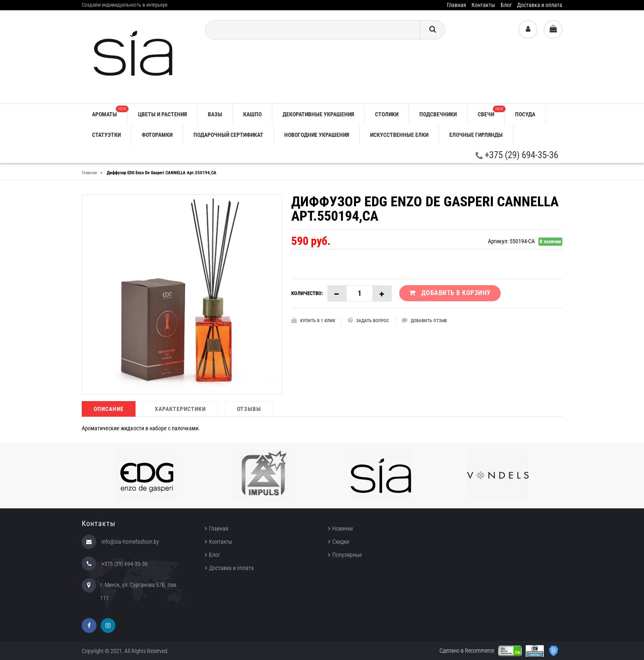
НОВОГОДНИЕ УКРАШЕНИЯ (317, 135)
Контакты (483, 5)
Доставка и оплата (540, 5)
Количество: (307, 293)
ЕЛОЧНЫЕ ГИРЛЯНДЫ (476, 135)
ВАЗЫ (215, 114)
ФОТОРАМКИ (157, 135)
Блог (506, 5)
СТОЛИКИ (387, 114)
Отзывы (249, 409)
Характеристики (180, 409)
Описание (109, 409)
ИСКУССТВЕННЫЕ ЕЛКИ (399, 135)
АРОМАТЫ (110, 112)
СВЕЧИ (491, 112)
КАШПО (252, 114)
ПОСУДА (525, 114)
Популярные (347, 555)
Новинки (343, 528)
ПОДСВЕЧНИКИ (438, 114)
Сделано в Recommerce (467, 651)
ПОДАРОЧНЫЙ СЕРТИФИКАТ (228, 135)
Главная (457, 5)
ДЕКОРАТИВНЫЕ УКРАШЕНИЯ (318, 114)
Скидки (341, 542)
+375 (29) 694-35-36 (517, 155)
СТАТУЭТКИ (106, 135)
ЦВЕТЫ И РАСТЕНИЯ (162, 114)
